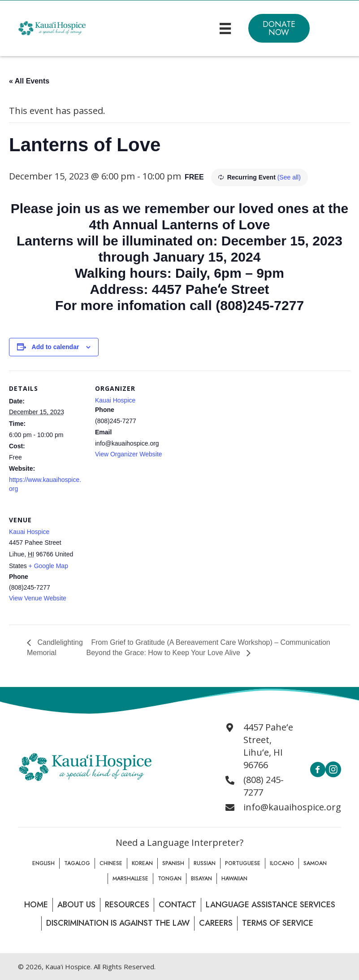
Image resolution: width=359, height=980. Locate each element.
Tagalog (77, 863)
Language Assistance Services (270, 905)
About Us (76, 905)
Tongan (170, 879)
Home (36, 905)
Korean (142, 863)
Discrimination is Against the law (118, 923)
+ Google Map (48, 566)
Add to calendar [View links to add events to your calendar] (56, 347)
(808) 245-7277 (264, 786)
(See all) (289, 177)
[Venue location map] (142, 564)
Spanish (173, 863)
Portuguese (243, 863)
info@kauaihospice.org (292, 807)
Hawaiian (234, 879)
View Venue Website (38, 598)
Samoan (315, 863)
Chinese (111, 863)
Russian (205, 863)
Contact (177, 905)
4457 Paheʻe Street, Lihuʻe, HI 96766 (268, 746)
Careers (216, 923)
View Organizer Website (129, 454)
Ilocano (282, 863)
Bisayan (201, 879)
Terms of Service (278, 923)
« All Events (29, 81)
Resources (127, 905)
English (43, 863)
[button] (279, 28)
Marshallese (130, 879)
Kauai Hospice (115, 400)
